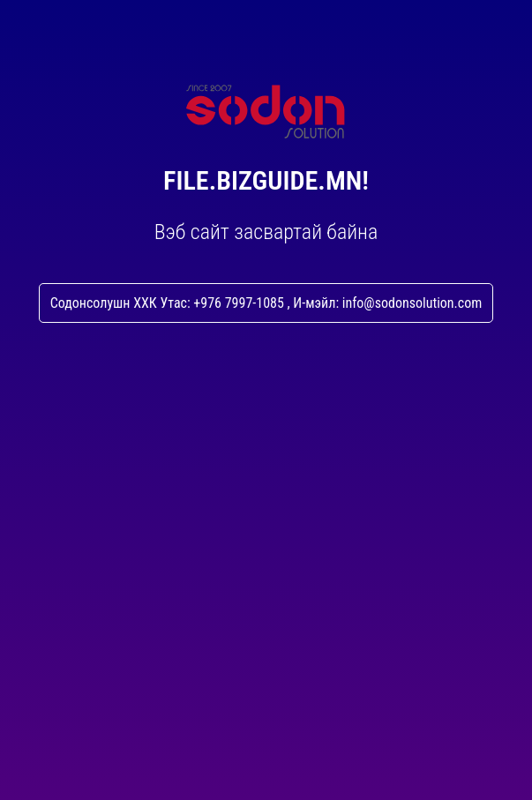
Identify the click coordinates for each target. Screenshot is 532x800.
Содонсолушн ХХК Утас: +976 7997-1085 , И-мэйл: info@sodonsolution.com (266, 303)
